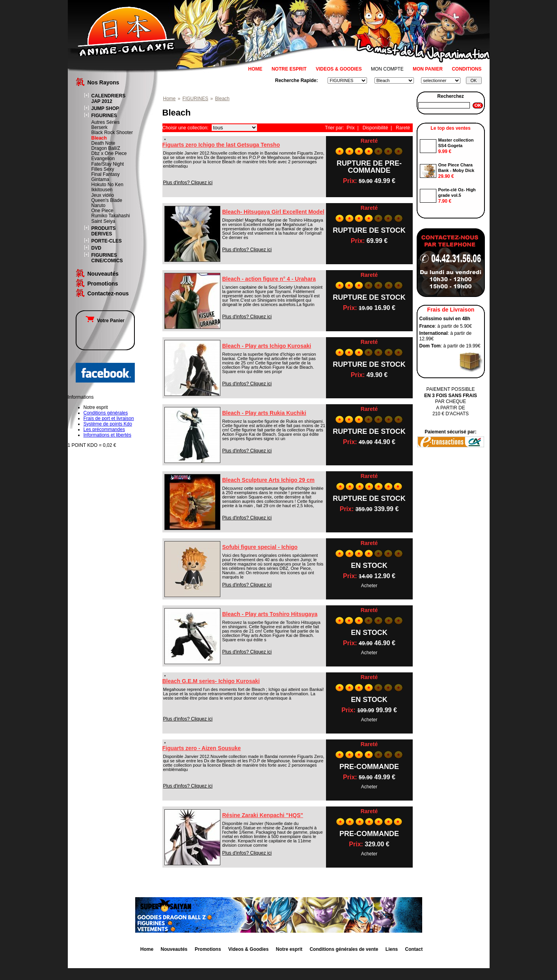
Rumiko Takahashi (111, 216)
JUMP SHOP (105, 108)
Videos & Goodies (248, 949)
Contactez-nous (108, 293)
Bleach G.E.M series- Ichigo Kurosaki (211, 681)
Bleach (99, 138)
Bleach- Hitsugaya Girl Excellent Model (273, 212)
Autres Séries (106, 122)
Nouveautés (103, 274)
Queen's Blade (107, 200)
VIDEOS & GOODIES (339, 69)
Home (170, 99)
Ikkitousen (102, 190)
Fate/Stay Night (108, 164)
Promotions (103, 284)
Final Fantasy (106, 174)
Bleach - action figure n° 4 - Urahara (269, 279)
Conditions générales (106, 413)
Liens (392, 949)
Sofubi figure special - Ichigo (260, 547)
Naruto (99, 205)
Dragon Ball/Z (106, 148)
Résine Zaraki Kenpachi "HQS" (263, 815)
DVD (96, 248)
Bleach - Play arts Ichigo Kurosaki (267, 346)
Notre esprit (289, 949)
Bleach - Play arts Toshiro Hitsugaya (270, 614)
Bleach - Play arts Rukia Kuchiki (264, 413)
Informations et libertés (107, 435)
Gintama (100, 179)
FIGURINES (104, 116)
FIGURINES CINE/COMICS (107, 258)
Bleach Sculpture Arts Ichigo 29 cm (268, 480)
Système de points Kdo (108, 424)
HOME (255, 69)
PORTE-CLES (107, 241)
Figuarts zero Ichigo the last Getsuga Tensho (221, 145)
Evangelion (103, 159)
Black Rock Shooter (112, 133)
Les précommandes (104, 429)
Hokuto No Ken (107, 185)
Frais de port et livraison (109, 418)
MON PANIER (428, 69)
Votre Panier (105, 321)
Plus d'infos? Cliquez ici (188, 183)
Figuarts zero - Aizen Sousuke (202, 748)
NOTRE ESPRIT (289, 69)
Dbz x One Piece (109, 153)
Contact (414, 949)
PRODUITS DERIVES (104, 231)
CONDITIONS (467, 69)
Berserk (100, 127)
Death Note (103, 143)
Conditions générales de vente (344, 949)
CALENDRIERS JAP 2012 (109, 99)
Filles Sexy (103, 169)
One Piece (102, 211)
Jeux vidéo (103, 195)
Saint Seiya (103, 221)
